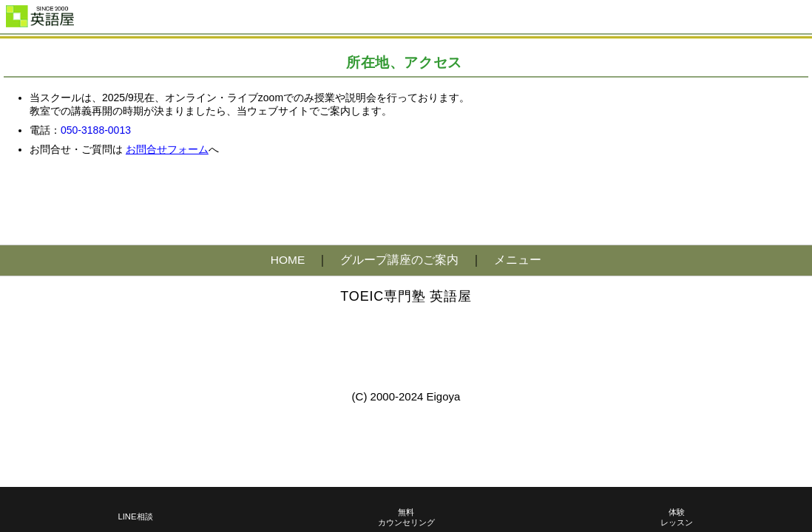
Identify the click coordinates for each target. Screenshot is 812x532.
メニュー (518, 260)
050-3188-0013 (96, 130)
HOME (288, 260)
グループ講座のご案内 (399, 260)
